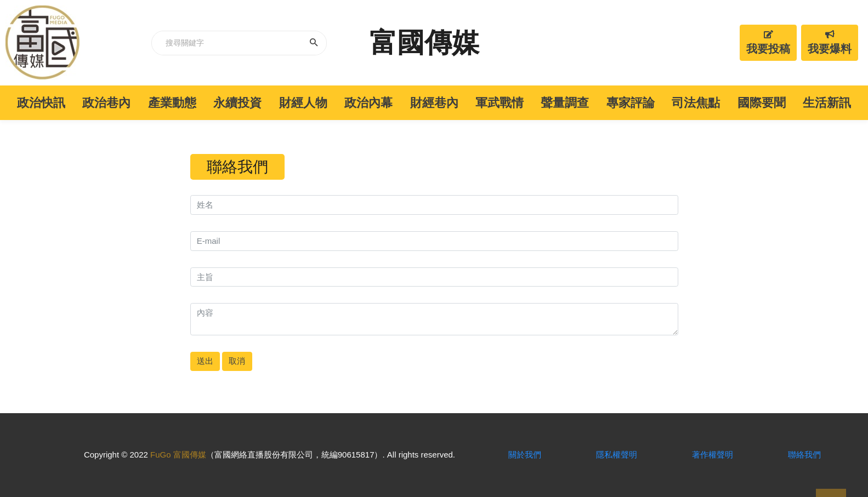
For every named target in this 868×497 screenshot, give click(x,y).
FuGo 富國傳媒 (178, 455)
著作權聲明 (713, 455)
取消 (237, 361)
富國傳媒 (424, 43)
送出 (205, 361)
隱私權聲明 (617, 455)
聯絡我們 (804, 455)
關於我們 (525, 455)
